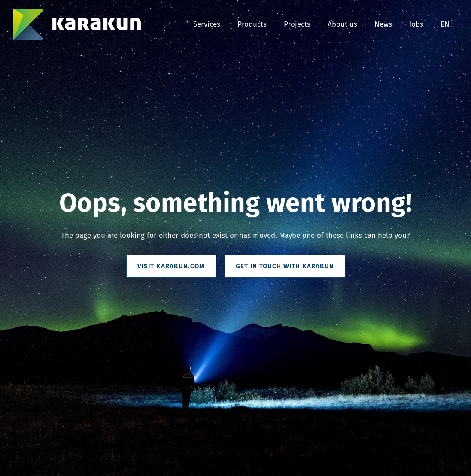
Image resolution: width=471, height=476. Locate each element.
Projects (297, 24)
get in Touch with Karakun (285, 266)
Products (252, 24)
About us (342, 24)
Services (207, 24)
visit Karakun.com (171, 266)
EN (445, 24)
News (383, 24)
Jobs (416, 24)
